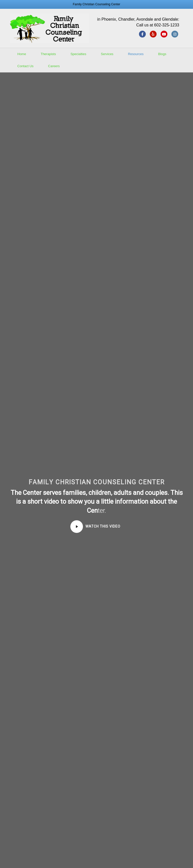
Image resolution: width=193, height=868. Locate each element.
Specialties (78, 54)
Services (107, 54)
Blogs (162, 54)
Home (22, 54)
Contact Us (25, 66)
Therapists (48, 54)
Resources (136, 54)
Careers (54, 66)
